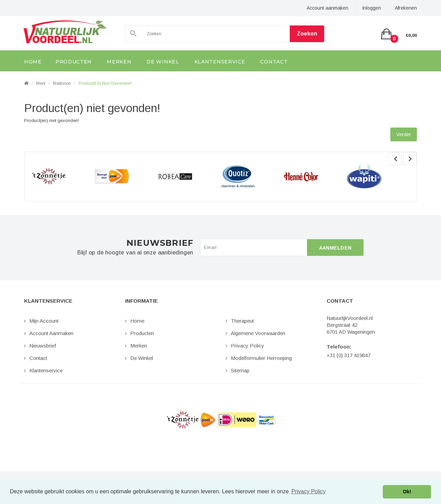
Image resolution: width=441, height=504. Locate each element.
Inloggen (372, 8)
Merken (139, 346)
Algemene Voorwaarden (258, 333)
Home (137, 321)
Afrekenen (406, 8)
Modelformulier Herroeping (261, 358)
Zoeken (307, 34)
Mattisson (62, 83)
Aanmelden (335, 248)
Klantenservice (46, 370)
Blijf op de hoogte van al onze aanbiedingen (135, 253)
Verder (404, 134)
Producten (142, 333)
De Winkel (142, 358)
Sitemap (240, 370)
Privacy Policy (248, 346)
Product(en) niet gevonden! (105, 83)
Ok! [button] (407, 492)
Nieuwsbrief (43, 346)
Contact (38, 358)
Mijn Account (44, 321)
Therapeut (242, 321)
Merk (41, 83)
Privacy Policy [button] (309, 491)
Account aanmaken (327, 8)
